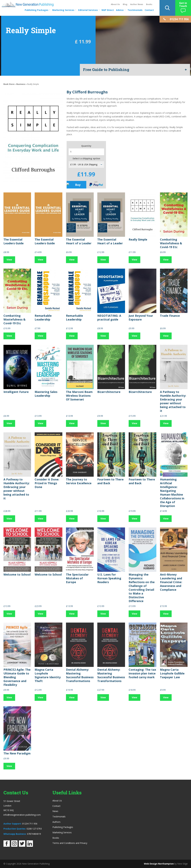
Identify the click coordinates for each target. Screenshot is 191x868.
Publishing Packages (37, 10)
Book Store (9, 84)
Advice (120, 10)
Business (21, 84)
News (55, 811)
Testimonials (135, 10)
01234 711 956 (30, 824)
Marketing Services (63, 10)
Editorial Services (88, 10)
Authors (56, 822)
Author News (137, 4)
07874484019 (34, 834)
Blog (125, 4)
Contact (149, 10)
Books (149, 4)
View (9, 260)
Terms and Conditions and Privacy (70, 843)
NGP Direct (108, 10)
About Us (115, 4)
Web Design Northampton (159, 864)
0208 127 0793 (34, 829)
